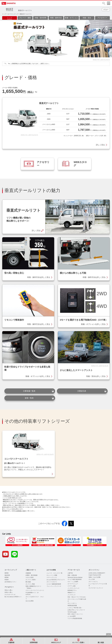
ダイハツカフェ (93, 582)
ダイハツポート (72, 603)
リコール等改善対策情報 (75, 618)
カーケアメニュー (73, 584)
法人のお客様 (30, 601)
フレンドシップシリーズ (54, 586)
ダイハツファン (94, 570)
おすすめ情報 (51, 570)
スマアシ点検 (72, 586)
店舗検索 (28, 573)
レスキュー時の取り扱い (75, 608)
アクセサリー (9, 587)
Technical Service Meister (75, 577)
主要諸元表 (82, 391)
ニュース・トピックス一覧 (54, 573)
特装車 (7, 580)
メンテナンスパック (73, 588)
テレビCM (92, 579)
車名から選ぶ (9, 590)
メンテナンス (72, 595)
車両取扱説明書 (72, 606)
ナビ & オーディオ (10, 595)
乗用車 (7, 573)
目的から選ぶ (9, 592)
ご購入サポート (31, 570)
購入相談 (28, 582)
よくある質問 (72, 616)
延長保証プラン (72, 590)
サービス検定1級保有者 (75, 579)
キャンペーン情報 (52, 575)
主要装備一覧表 (29, 391)
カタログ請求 (30, 577)
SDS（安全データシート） (76, 614)
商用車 (7, 577)
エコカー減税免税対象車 (54, 584)
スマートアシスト (52, 577)
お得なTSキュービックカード (76, 610)
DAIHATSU (18, 3)
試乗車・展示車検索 (31, 575)
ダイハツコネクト (52, 582)
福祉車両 (7, 575)
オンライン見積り (31, 580)
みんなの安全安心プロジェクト (56, 580)
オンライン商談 (30, 584)
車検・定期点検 (72, 575)
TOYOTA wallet (72, 612)
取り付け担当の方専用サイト (13, 597)
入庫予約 (70, 573)
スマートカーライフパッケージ (35, 590)
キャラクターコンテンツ (96, 588)
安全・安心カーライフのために (77, 597)
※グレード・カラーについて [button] (101, 60)
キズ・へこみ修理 (73, 582)
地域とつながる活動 (94, 577)
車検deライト (72, 593)
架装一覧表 (29, 398)
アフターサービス (74, 570)
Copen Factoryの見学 (95, 575)
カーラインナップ (13, 14)
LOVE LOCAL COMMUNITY (97, 573)
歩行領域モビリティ (10, 582)
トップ (4, 14)
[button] (104, 3)
